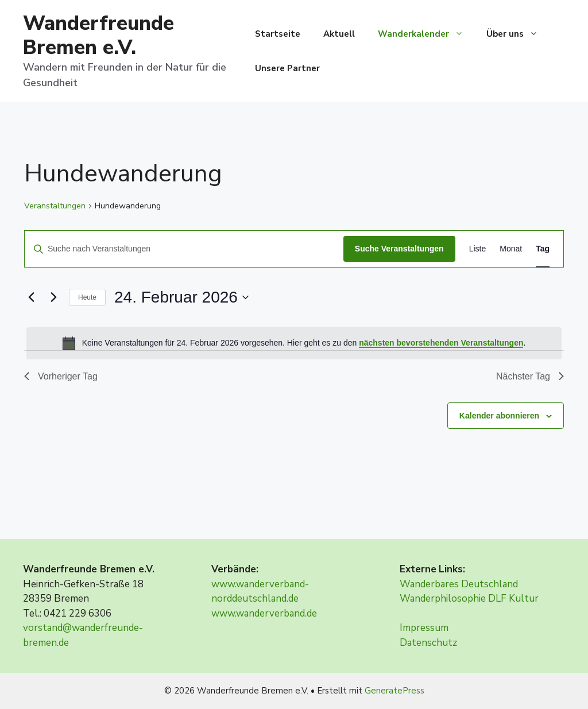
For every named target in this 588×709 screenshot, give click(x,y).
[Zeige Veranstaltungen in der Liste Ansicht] (478, 249)
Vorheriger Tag (61, 376)
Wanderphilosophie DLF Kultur (469, 598)
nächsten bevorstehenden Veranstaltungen (441, 343)
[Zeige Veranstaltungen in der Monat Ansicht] (511, 249)
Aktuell (339, 34)
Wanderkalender (426, 34)
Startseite (278, 34)
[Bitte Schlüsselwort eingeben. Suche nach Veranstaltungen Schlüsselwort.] (184, 249)
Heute (87, 297)
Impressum (424, 628)
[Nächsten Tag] (53, 297)
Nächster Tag (530, 376)
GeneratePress (394, 691)
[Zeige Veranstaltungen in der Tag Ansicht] (543, 249)
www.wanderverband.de (264, 613)
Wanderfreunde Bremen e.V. (98, 35)
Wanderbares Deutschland (459, 584)
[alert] (294, 343)
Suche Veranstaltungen (399, 249)
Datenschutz (428, 643)
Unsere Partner (287, 68)
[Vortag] (31, 297)
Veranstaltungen (55, 206)
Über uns (518, 34)
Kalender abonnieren (499, 416)
